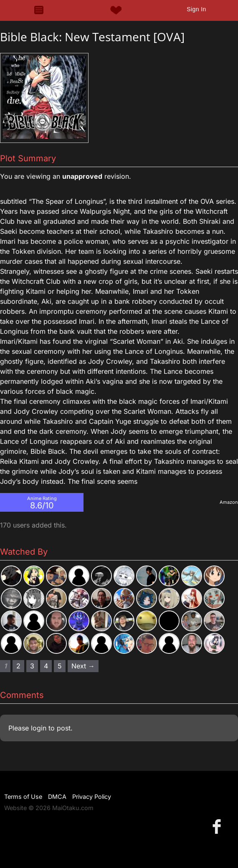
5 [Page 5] (60, 666)
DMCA (57, 797)
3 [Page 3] (32, 666)
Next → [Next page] (83, 666)
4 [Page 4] (46, 666)
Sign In (196, 9)
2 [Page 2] (18, 666)
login (39, 728)
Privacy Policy (92, 797)
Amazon (229, 502)
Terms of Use (23, 797)
